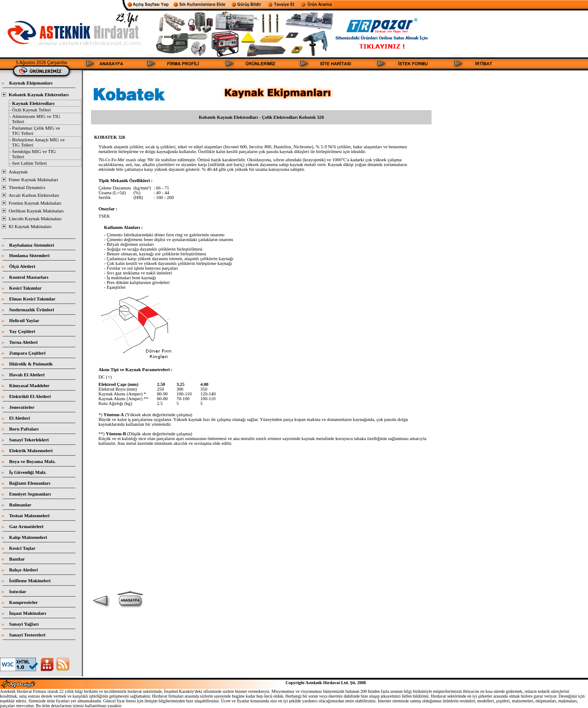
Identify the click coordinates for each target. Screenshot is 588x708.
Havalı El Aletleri (27, 375)
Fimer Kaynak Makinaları (33, 179)
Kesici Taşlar (22, 548)
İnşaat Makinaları (28, 613)
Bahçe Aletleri (23, 570)
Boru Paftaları (24, 429)
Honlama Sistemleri (29, 255)
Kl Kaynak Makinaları (30, 226)
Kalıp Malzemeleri (28, 537)
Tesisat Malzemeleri (29, 516)
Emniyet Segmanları (30, 494)
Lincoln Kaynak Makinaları (35, 219)
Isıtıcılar (18, 591)
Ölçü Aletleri (22, 266)
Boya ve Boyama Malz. (32, 461)
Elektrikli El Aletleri (30, 396)
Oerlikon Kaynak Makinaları (36, 211)
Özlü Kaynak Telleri (31, 110)
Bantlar (17, 559)
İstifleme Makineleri (30, 581)
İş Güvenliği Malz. (28, 472)
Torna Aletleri (23, 342)
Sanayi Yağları (24, 624)
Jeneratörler (22, 407)
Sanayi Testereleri (27, 635)
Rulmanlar (20, 505)
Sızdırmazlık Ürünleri (32, 310)
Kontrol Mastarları (29, 277)
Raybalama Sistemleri (32, 245)
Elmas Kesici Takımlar (32, 299)
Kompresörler (23, 602)
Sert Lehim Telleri (29, 163)
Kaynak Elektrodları (33, 103)
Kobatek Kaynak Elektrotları (39, 95)
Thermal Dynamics (27, 187)
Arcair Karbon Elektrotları (34, 195)
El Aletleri (19, 418)
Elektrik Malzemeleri (31, 450)
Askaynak (18, 172)
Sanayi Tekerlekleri (29, 440)
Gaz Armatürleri (26, 526)
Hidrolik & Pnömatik (31, 364)
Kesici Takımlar (25, 288)
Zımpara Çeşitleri (27, 353)
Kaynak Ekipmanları (31, 83)
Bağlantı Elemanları (30, 483)
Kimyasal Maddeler (29, 385)
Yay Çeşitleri (22, 331)
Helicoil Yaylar (24, 320)
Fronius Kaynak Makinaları (35, 203)
